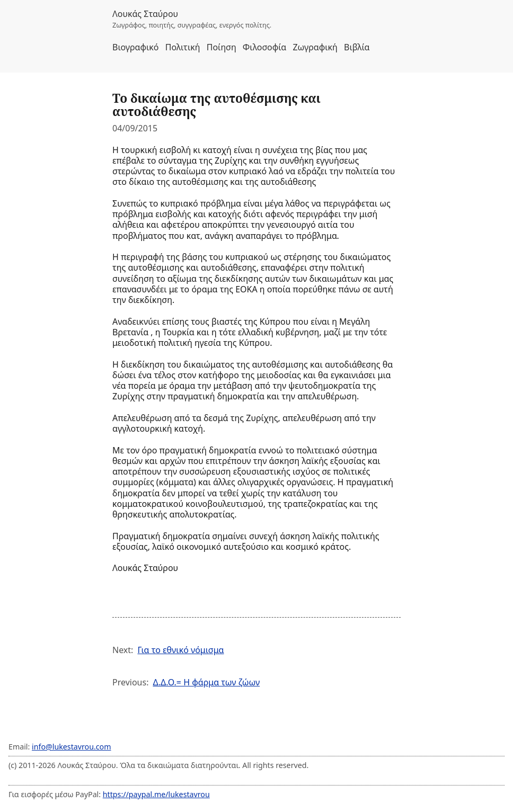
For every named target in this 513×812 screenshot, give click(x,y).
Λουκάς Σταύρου (145, 14)
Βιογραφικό (136, 47)
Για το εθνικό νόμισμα (180, 650)
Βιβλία (357, 47)
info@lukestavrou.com (71, 747)
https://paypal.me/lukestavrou (156, 794)
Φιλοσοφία (264, 47)
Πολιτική (183, 47)
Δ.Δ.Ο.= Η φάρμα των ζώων (206, 682)
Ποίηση (222, 47)
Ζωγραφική (315, 47)
